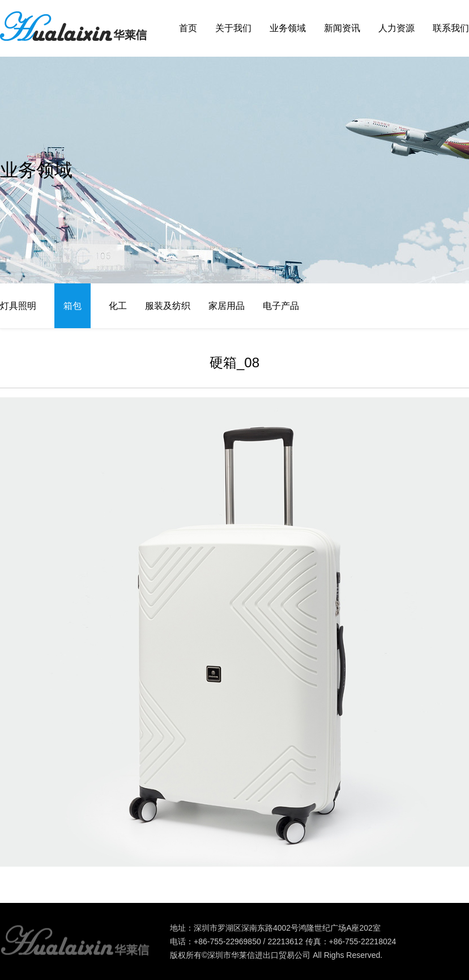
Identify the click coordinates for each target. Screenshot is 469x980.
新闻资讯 (342, 28)
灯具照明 (18, 306)
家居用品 (227, 306)
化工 (118, 306)
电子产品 (281, 306)
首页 (188, 28)
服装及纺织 (168, 306)
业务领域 (288, 28)
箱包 (73, 306)
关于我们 (233, 28)
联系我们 (451, 28)
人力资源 (396, 28)
